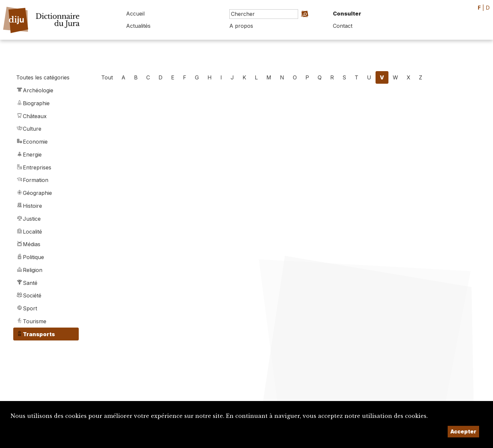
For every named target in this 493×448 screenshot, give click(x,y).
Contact (343, 26)
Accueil (135, 14)
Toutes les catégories (43, 77)
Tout (107, 77)
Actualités (138, 26)
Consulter (347, 14)
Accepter (463, 431)
